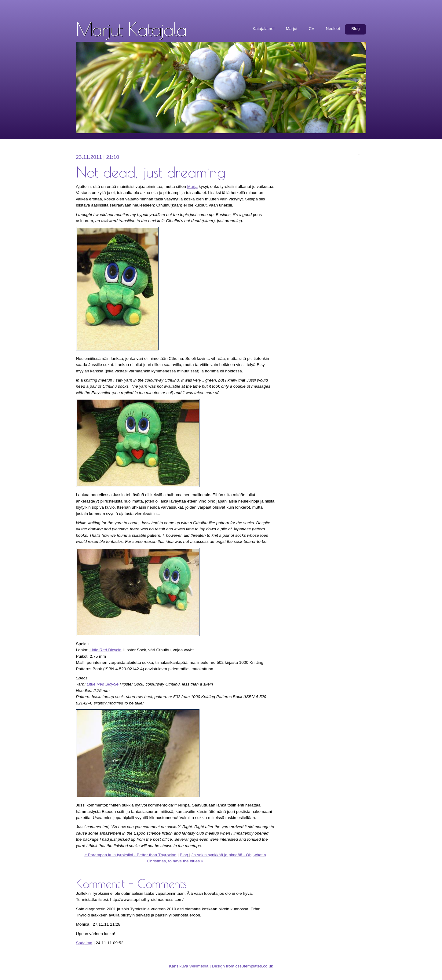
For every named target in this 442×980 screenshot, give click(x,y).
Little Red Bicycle (105, 650)
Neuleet (333, 29)
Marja (192, 186)
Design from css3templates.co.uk (243, 966)
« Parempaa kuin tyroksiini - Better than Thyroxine (130, 855)
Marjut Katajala (131, 29)
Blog (355, 29)
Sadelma (84, 943)
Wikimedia (199, 966)
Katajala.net (264, 29)
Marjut (292, 29)
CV (312, 29)
